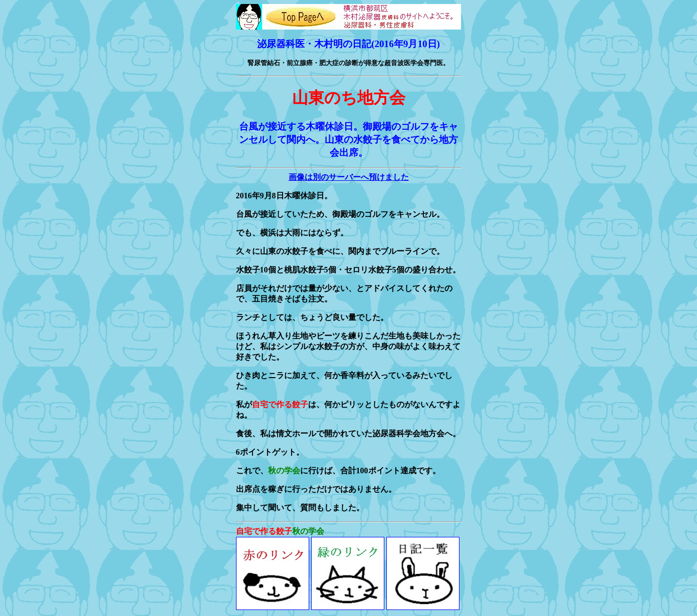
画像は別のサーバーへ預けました (349, 177)
